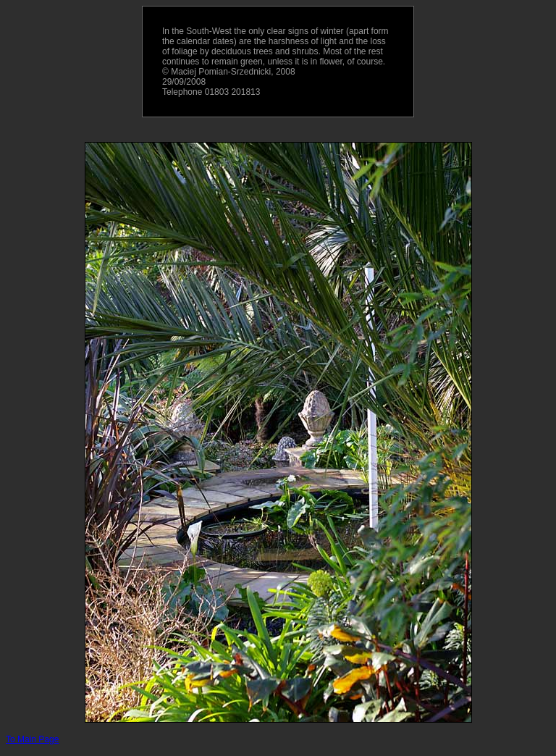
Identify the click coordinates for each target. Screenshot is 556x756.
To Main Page (32, 739)
